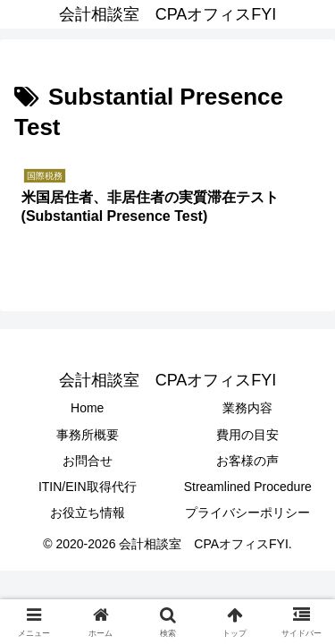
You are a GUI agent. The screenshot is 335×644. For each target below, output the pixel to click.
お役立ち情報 (88, 513)
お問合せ (88, 461)
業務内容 (247, 408)
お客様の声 (247, 461)
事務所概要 (88, 435)
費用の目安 (247, 435)
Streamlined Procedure (248, 487)
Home (87, 408)
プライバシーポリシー (247, 513)
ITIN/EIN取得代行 (88, 487)
